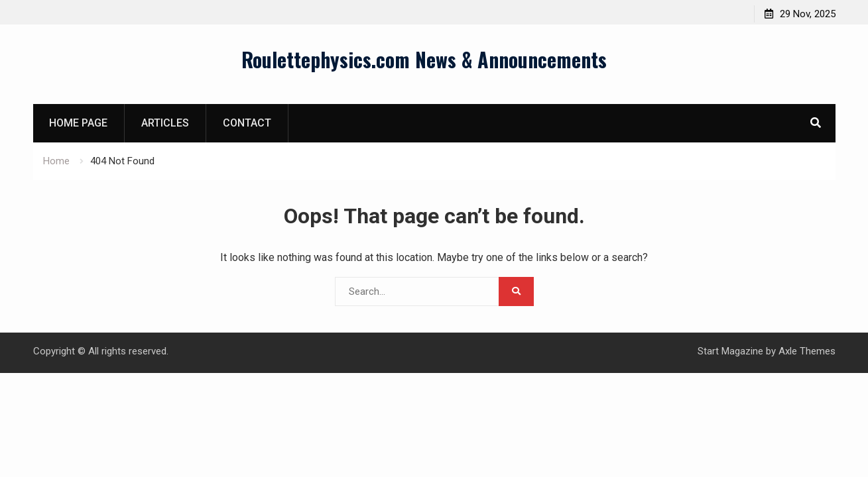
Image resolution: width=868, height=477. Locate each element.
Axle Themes (807, 351)
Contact (247, 123)
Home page (78, 123)
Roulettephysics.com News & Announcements (424, 59)
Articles (165, 123)
